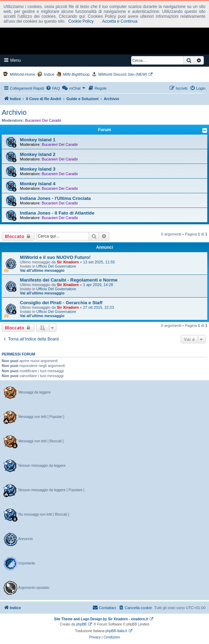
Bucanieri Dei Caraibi (43, 120)
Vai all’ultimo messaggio (42, 270)
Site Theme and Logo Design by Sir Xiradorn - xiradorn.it (101, 619)
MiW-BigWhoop (76, 74)
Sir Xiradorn (68, 262)
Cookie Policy (81, 21)
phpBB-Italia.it (116, 631)
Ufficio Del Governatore (56, 266)
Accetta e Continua (120, 21)
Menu (12, 60)
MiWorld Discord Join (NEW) (123, 74)
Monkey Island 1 (38, 140)
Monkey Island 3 (38, 169)
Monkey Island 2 (38, 154)
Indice (49, 74)
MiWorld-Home (23, 74)
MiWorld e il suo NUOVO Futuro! (55, 257)
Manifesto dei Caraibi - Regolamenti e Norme (69, 280)
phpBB (81, 624)
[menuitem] (53, 88)
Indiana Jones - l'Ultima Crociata (55, 198)
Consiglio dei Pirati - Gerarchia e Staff (61, 303)
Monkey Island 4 (38, 184)
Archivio (14, 112)
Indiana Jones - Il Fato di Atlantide (57, 213)
